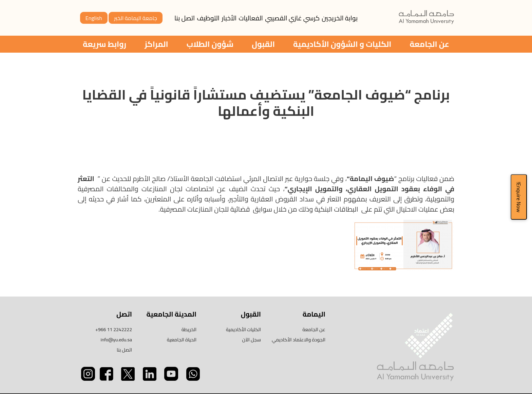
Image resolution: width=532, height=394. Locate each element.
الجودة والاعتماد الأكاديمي (299, 340)
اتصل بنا (185, 18)
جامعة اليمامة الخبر (136, 18)
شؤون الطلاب (210, 44)
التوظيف (208, 18)
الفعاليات (251, 18)
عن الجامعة (429, 44)
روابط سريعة (104, 44)
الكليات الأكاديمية (243, 329)
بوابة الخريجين (340, 18)
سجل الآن (252, 340)
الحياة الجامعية (182, 340)
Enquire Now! (519, 197)
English (94, 18)
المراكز (156, 44)
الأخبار (229, 18)
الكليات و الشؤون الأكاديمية (342, 44)
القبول (263, 44)
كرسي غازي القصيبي (292, 18)
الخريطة (189, 329)
